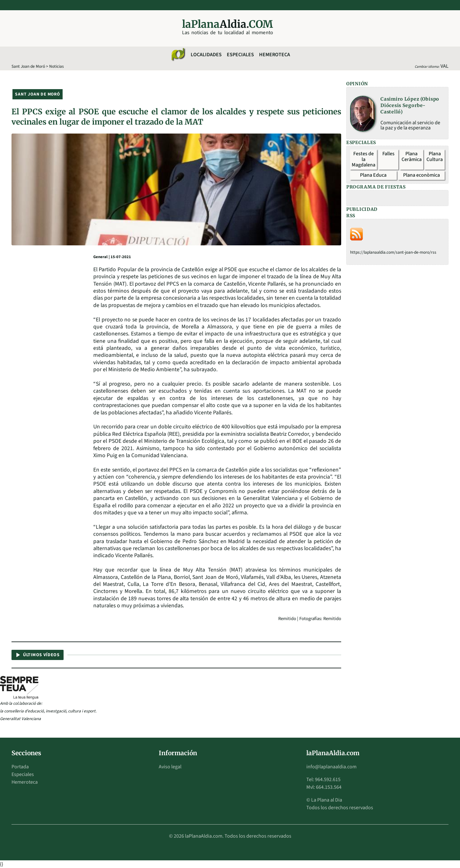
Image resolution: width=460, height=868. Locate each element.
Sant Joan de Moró (28, 66)
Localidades (206, 55)
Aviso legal (170, 767)
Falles (388, 154)
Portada (20, 767)
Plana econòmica (422, 175)
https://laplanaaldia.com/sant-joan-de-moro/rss (393, 252)
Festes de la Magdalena (364, 159)
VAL (445, 66)
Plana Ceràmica (412, 157)
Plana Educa (373, 175)
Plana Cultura (435, 157)
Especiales (240, 55)
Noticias (57, 66)
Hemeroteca (275, 55)
